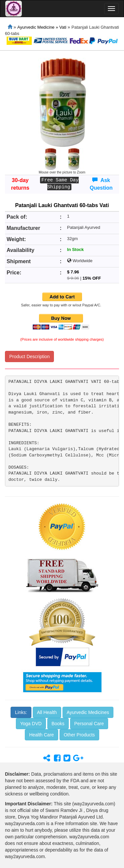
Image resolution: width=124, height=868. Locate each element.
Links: (21, 712)
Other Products (79, 735)
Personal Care (89, 724)
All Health (47, 712)
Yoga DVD (31, 724)
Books (58, 724)
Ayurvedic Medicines (88, 712)
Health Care (41, 735)
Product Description (29, 356)
